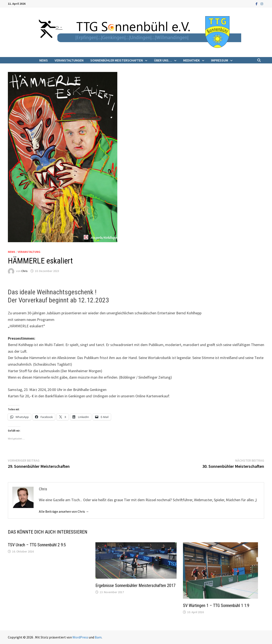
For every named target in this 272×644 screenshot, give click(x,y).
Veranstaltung (29, 252)
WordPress (80, 637)
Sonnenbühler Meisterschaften (117, 60)
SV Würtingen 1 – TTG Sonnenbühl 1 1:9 (216, 605)
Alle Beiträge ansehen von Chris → (64, 511)
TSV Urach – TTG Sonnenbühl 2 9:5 (37, 545)
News (44, 60)
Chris (24, 271)
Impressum (220, 60)
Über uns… (163, 60)
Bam (98, 637)
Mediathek (191, 60)
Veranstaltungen (69, 60)
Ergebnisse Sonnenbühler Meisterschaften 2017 (135, 585)
